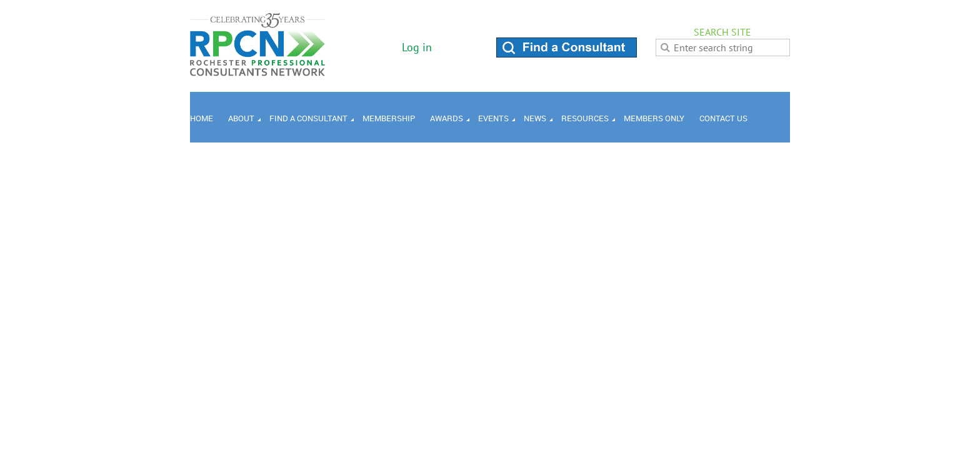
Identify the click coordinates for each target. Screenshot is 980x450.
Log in (417, 47)
